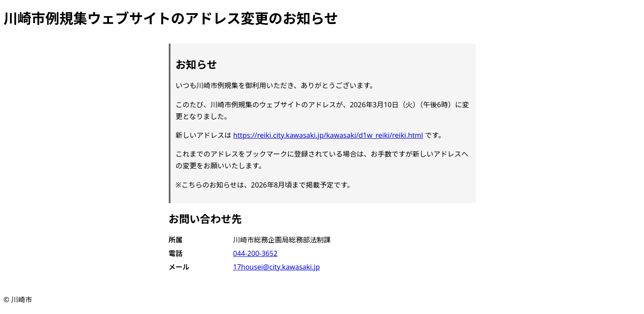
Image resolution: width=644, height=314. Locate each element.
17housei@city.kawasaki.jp (277, 267)
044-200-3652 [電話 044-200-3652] (256, 253)
